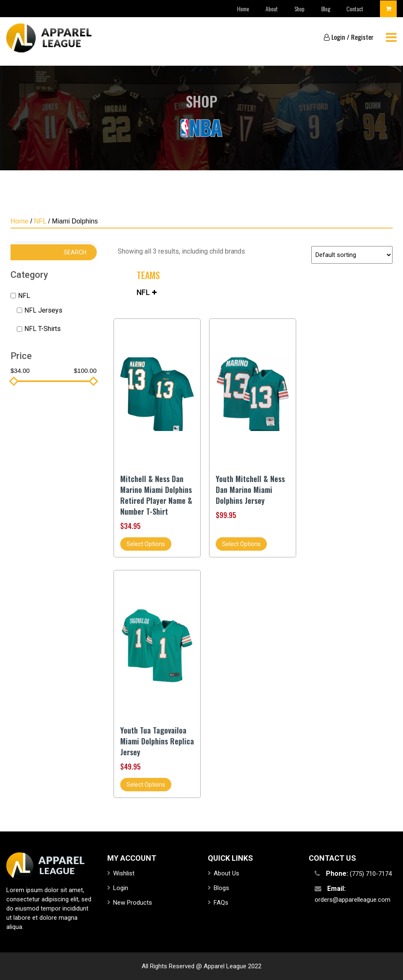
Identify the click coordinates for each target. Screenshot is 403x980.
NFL (40, 221)
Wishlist (124, 873)
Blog (325, 9)
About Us (226, 873)
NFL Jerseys (43, 310)
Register (362, 37)
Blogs (221, 888)
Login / (337, 37)
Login (121, 888)
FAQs (221, 903)
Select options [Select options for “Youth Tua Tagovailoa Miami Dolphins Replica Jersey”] (146, 785)
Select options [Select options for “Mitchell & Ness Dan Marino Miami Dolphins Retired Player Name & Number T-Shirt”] (146, 544)
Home (242, 9)
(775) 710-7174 (371, 874)
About (271, 9)
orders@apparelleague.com (353, 900)
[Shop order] (352, 255)
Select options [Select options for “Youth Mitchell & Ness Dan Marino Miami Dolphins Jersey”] (241, 544)
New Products (133, 903)
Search (75, 252)
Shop (299, 9)
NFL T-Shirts (43, 329)
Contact (355, 9)
